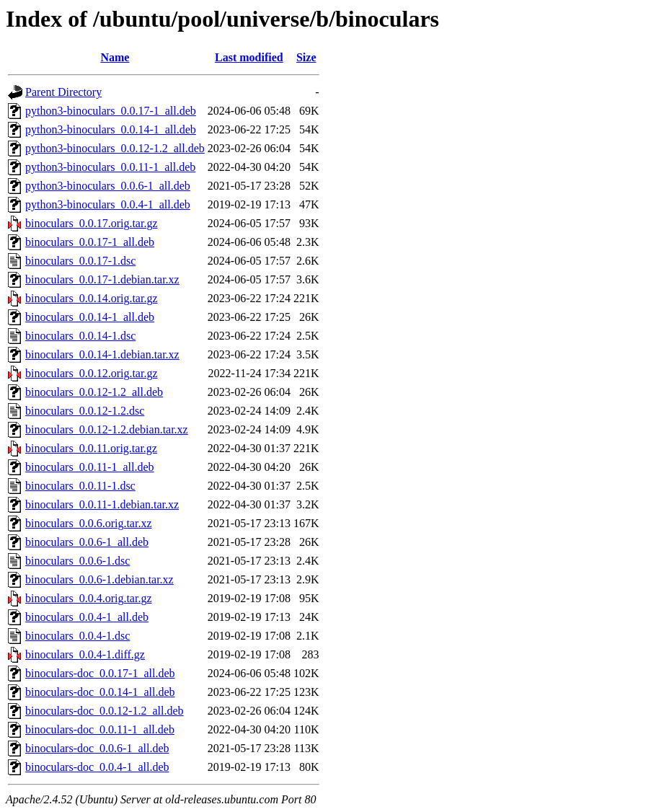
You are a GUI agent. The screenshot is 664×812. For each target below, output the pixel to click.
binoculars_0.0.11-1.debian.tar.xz (102, 504)
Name (115, 57)
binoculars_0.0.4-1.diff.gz (85, 654)
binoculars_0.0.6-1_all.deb (87, 542)
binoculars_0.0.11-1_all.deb (89, 467)
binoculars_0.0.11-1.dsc (80, 486)
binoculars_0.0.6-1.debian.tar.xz (99, 579)
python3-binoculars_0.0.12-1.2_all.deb (115, 148)
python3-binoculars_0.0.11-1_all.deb (110, 167)
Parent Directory (63, 92)
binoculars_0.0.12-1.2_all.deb (94, 392)
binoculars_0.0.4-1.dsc (78, 636)
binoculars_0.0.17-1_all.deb (90, 242)
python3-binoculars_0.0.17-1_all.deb (111, 111)
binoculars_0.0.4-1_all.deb (87, 617)
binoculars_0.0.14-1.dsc (80, 336)
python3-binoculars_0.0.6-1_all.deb (108, 186)
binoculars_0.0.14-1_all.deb (90, 317)
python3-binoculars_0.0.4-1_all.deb (108, 204)
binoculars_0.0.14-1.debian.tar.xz (102, 354)
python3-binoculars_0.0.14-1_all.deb (111, 129)
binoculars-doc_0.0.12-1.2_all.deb (105, 711)
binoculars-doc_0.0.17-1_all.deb (100, 673)
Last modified (249, 57)
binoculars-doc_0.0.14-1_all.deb (100, 692)
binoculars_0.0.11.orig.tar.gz (91, 448)
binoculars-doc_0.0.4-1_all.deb (97, 767)
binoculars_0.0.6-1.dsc (78, 561)
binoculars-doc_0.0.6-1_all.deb (97, 748)
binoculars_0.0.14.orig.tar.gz (92, 298)
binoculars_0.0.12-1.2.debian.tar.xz (107, 429)
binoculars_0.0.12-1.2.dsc (85, 411)
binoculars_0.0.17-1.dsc (80, 261)
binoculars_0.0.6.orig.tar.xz (89, 523)
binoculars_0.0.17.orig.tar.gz (92, 223)
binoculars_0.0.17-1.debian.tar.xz (102, 279)
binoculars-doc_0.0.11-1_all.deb (100, 729)
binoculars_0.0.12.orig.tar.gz (92, 373)
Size (306, 57)
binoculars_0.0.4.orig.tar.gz (89, 598)
